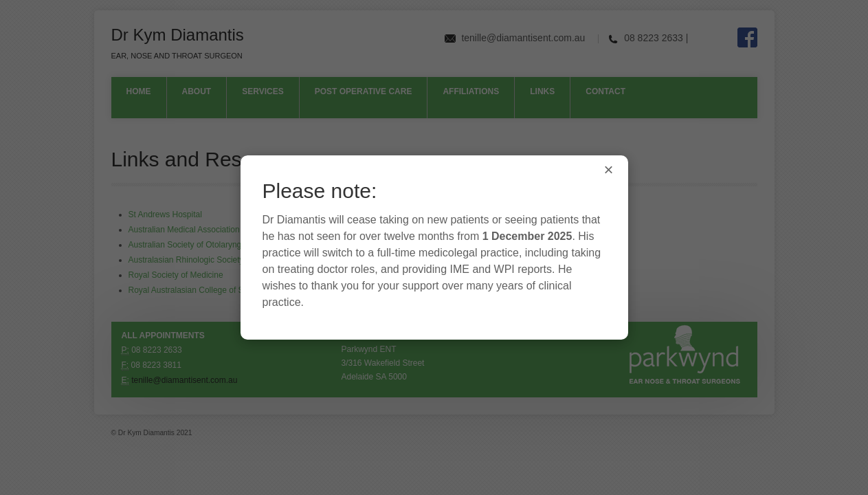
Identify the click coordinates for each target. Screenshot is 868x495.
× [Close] (608, 170)
